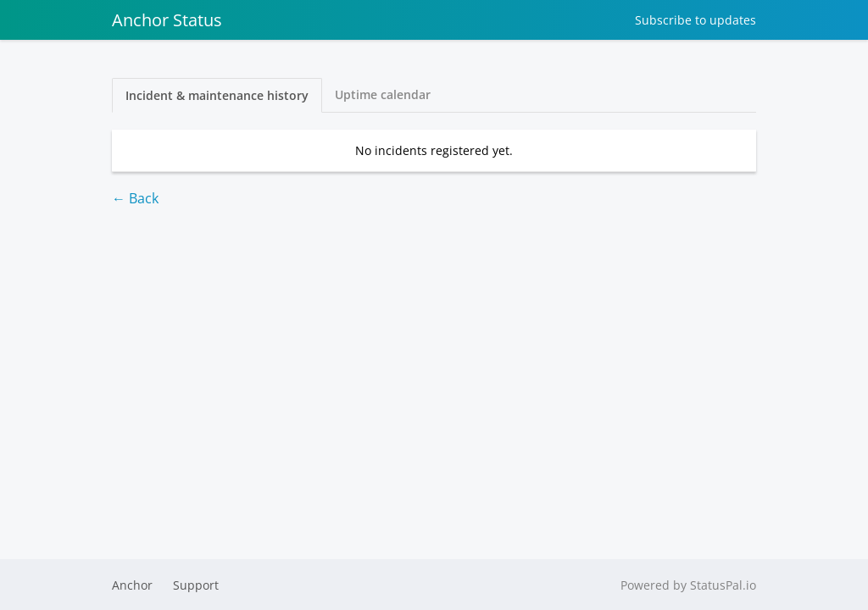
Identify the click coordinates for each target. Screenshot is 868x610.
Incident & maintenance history (217, 95)
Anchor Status (167, 20)
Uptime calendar (383, 94)
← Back (135, 198)
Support (196, 585)
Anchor (132, 585)
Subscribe (696, 20)
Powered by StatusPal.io (688, 585)
